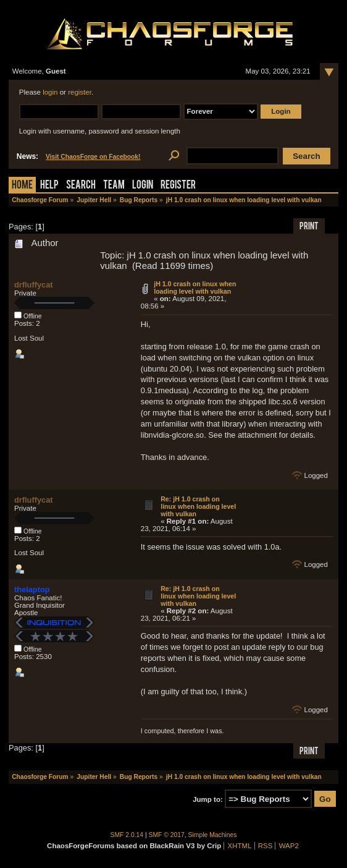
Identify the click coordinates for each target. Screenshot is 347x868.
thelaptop (32, 589)
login (50, 92)
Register (178, 186)
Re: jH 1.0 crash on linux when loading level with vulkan (198, 506)
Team (114, 186)
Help (49, 186)
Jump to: (208, 799)
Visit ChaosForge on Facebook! (93, 157)
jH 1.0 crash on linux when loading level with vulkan (195, 287)
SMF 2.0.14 (127, 835)
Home (22, 186)
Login (143, 186)
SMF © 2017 (167, 835)
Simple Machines (213, 835)
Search (81, 186)
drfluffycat (34, 285)
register (80, 92)
